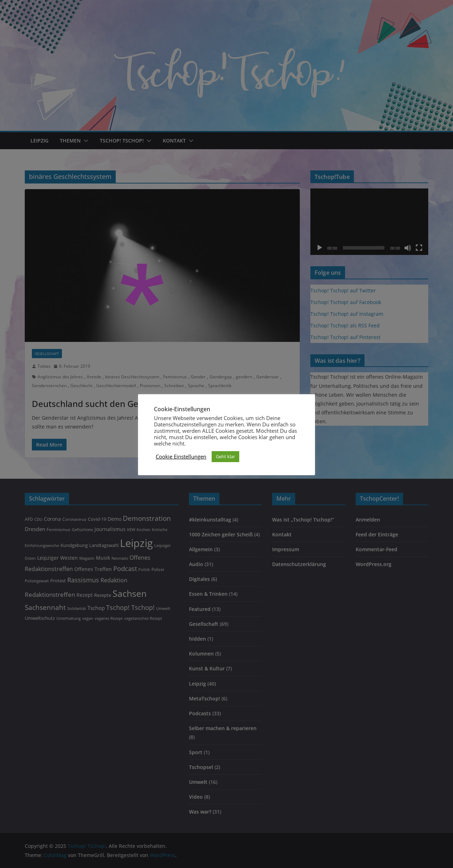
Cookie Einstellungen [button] (181, 456)
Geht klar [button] (225, 456)
